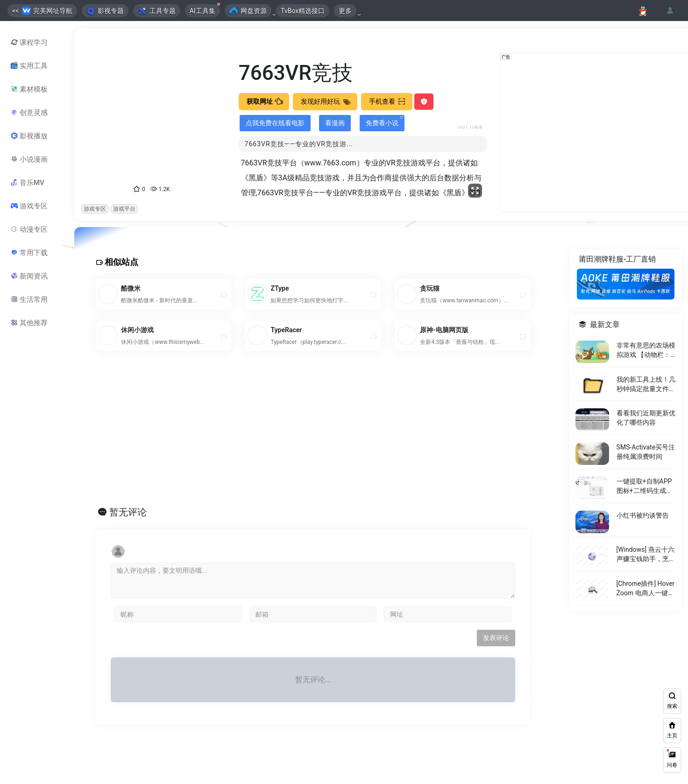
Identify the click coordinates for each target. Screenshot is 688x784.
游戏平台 (124, 209)
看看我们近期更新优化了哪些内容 (645, 418)
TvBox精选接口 (303, 11)
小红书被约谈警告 (642, 515)
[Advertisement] (305, 439)
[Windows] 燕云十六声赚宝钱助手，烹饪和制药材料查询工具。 (645, 555)
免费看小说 (384, 121)
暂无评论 (128, 512)
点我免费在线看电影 (275, 123)
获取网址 (264, 101)
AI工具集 (205, 9)
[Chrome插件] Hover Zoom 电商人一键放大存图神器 (645, 588)
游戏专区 (95, 209)
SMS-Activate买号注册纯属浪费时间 (645, 452)
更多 (345, 11)
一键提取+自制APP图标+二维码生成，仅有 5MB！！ (644, 486)
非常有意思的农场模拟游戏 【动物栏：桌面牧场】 (645, 350)
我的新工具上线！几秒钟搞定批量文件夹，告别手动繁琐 (645, 384)
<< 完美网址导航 (42, 11)
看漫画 (335, 123)
